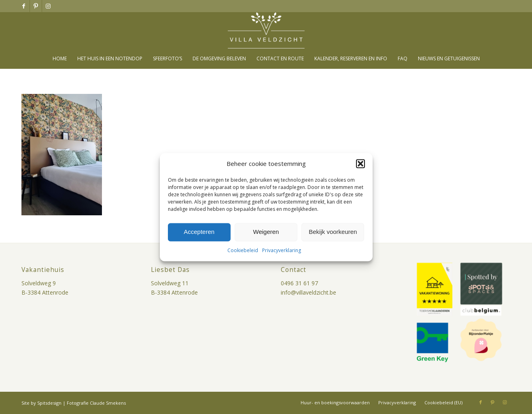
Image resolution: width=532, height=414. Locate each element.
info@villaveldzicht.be (308, 292)
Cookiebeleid (243, 250)
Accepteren (199, 232)
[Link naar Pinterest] (36, 6)
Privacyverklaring (282, 250)
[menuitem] (60, 59)
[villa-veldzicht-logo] (266, 30)
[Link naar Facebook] (24, 6)
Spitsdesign (49, 403)
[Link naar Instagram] (48, 6)
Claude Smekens (108, 403)
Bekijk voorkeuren (333, 232)
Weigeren (266, 232)
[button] (360, 163)
